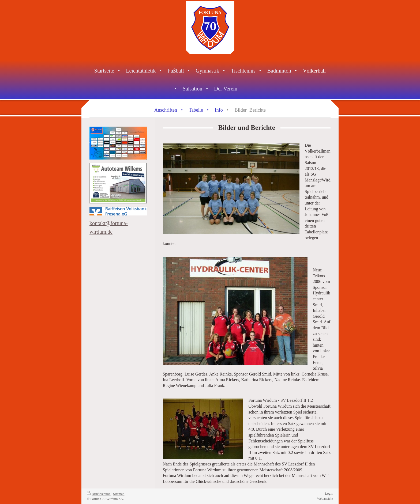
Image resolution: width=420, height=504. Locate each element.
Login (329, 493)
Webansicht (325, 499)
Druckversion (99, 494)
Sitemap (119, 494)
